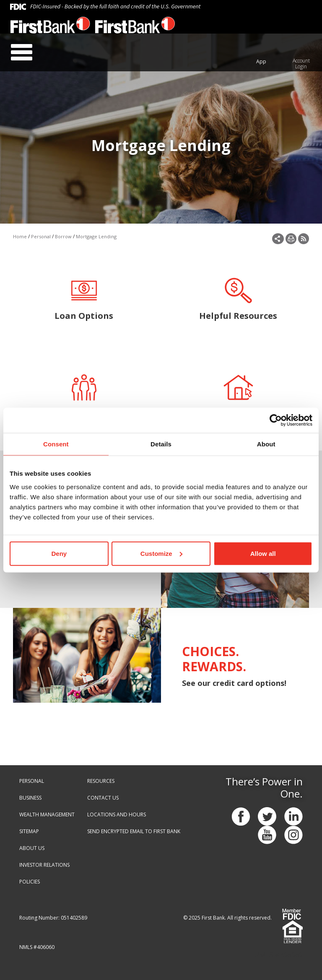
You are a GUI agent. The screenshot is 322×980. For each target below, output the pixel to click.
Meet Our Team (84, 395)
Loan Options (84, 298)
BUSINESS (30, 798)
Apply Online (238, 395)
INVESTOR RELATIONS (44, 865)
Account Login (301, 64)
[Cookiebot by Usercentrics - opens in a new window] (276, 420)
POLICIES (30, 882)
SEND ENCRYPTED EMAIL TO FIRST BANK (134, 831)
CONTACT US (103, 798)
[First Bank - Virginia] (50, 27)
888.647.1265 (228, 28)
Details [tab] (161, 444)
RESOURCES (101, 781)
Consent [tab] (56, 444)
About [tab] (266, 444)
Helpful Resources (238, 298)
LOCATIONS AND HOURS (117, 814)
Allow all (263, 553)
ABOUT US (32, 848)
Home (20, 236)
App (261, 61)
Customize (161, 553)
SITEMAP (29, 831)
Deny (59, 553)
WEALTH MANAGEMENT (47, 814)
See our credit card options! (234, 683)
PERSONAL (32, 781)
